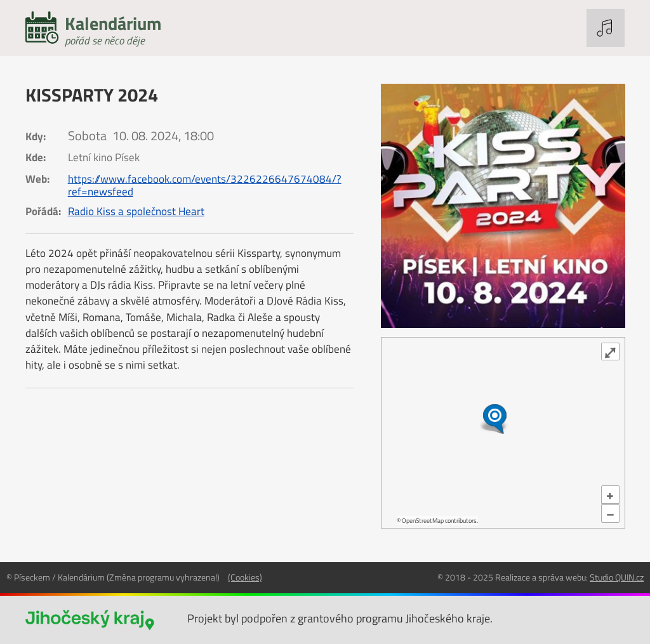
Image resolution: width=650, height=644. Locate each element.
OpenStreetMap (423, 521)
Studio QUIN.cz (617, 577)
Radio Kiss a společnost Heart (136, 211)
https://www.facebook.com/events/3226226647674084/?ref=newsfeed (205, 185)
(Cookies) (245, 577)
